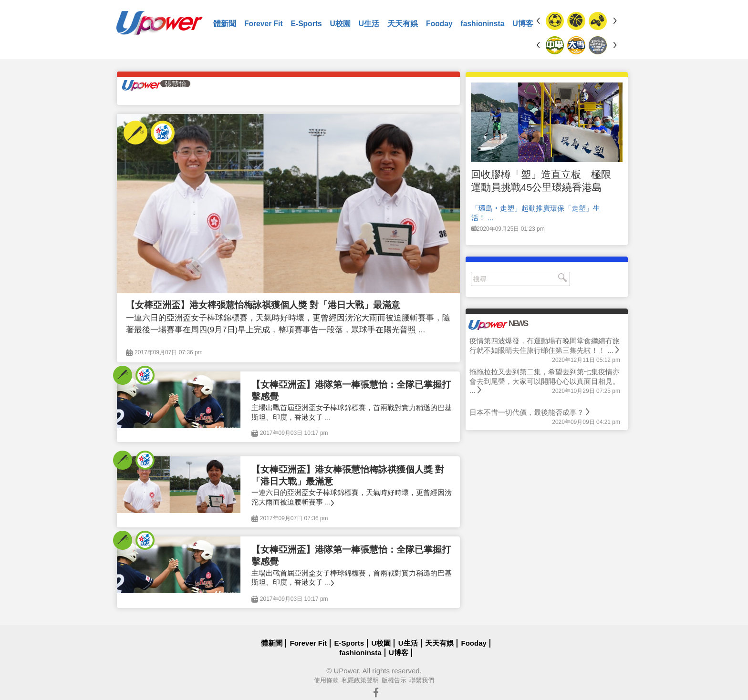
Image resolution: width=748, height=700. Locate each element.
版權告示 (394, 680)
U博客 (523, 24)
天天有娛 (403, 24)
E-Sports (306, 24)
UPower (346, 671)
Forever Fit (264, 24)
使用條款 (326, 680)
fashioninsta (483, 24)
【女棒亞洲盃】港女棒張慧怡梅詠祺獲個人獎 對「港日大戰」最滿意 (263, 305)
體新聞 (225, 24)
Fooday (439, 24)
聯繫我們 (422, 680)
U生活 (369, 24)
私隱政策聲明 (360, 680)
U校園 (340, 24)
